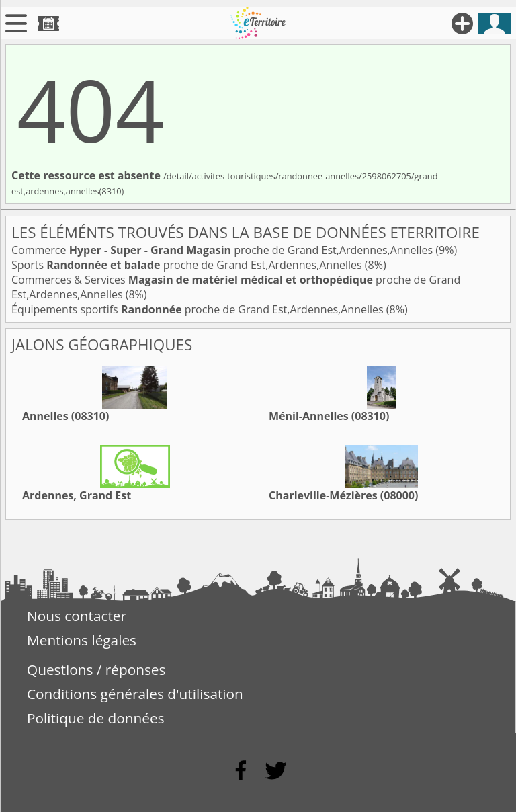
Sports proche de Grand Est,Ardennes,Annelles (188, 265)
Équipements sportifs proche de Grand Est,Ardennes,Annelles (199, 309)
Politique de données (96, 718)
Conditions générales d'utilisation (135, 694)
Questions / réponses (96, 669)
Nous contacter (77, 616)
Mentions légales (82, 640)
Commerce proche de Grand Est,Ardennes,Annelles (223, 250)
